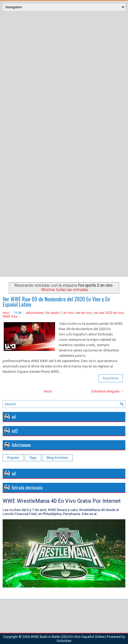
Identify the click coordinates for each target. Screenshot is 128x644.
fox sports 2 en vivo (59, 313)
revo (6, 313)
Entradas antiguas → (108, 391)
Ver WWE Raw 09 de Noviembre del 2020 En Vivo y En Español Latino (56, 302)
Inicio (48, 391)
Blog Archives (57, 458)
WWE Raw (10, 317)
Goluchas (64, 641)
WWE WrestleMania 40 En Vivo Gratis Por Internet (62, 501)
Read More (111, 378)
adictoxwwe (35, 313)
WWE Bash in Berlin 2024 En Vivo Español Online (68, 637)
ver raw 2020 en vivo (109, 313)
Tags (33, 458)
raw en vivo (84, 313)
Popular (13, 458)
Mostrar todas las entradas (65, 290)
